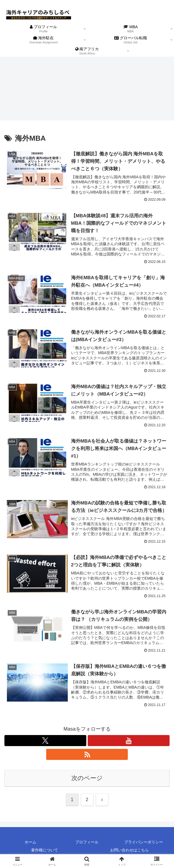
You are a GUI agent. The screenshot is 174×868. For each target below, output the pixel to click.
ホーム (30, 842)
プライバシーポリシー (144, 842)
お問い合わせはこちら (129, 850)
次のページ (87, 778)
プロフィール (87, 842)
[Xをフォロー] (45, 741)
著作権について (45, 850)
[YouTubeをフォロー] (129, 741)
